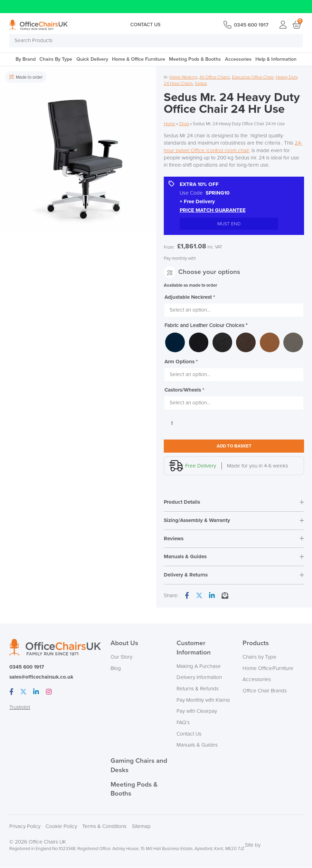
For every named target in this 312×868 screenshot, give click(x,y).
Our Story (121, 657)
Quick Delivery (92, 59)
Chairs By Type (56, 59)
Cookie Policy (61, 827)
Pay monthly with (180, 258)
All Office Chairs (215, 77)
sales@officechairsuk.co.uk (41, 677)
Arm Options (181, 362)
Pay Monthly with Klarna (203, 701)
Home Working (183, 77)
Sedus (201, 83)
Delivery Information (199, 678)
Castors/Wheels (184, 390)
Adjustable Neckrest (190, 297)
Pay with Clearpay (197, 712)
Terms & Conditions (104, 827)
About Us (124, 644)
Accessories (238, 59)
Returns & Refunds (198, 689)
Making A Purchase (199, 667)
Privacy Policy (25, 827)
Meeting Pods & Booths (195, 59)
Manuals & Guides (197, 745)
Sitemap (141, 827)
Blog (116, 669)
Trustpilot (20, 708)
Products (256, 644)
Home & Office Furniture (139, 59)
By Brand (26, 59)
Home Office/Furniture (268, 669)
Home (169, 124)
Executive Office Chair (253, 77)
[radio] (175, 342)
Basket (296, 25)
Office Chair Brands (265, 691)
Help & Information (276, 59)
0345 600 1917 (251, 25)
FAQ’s (183, 723)
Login (283, 25)
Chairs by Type (259, 657)
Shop (184, 124)
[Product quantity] (172, 423)
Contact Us (145, 25)
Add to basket (234, 446)
